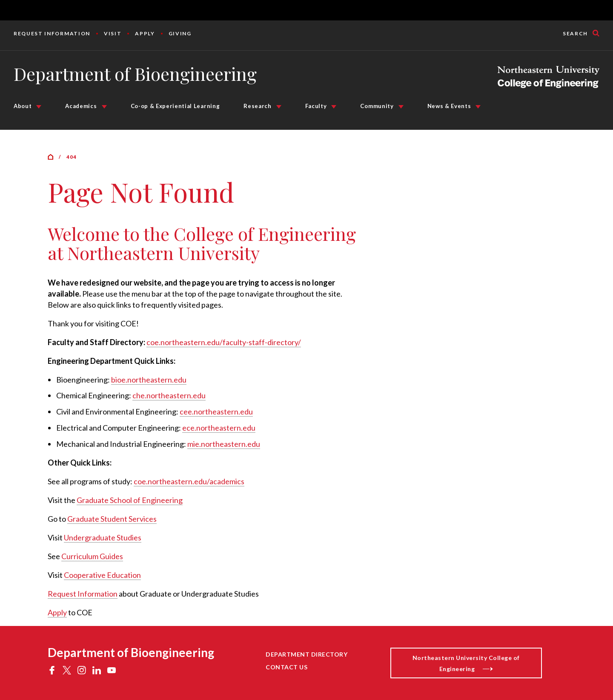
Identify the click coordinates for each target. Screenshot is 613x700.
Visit (113, 33)
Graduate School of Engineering (130, 500)
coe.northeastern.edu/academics (189, 481)
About (23, 106)
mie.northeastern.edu (224, 444)
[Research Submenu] (279, 107)
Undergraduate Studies (103, 537)
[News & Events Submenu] (478, 107)
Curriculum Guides (92, 556)
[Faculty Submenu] (334, 107)
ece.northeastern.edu (219, 428)
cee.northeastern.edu (216, 411)
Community (377, 106)
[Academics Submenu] (104, 107)
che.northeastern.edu (169, 395)
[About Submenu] (39, 107)
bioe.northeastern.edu (149, 380)
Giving (180, 33)
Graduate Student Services (112, 519)
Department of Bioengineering (135, 74)
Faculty (316, 106)
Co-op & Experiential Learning (175, 106)
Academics (81, 106)
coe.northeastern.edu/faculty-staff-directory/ (224, 342)
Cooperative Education (102, 575)
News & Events (449, 106)
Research (257, 106)
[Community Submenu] (401, 107)
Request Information (52, 33)
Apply (145, 33)
